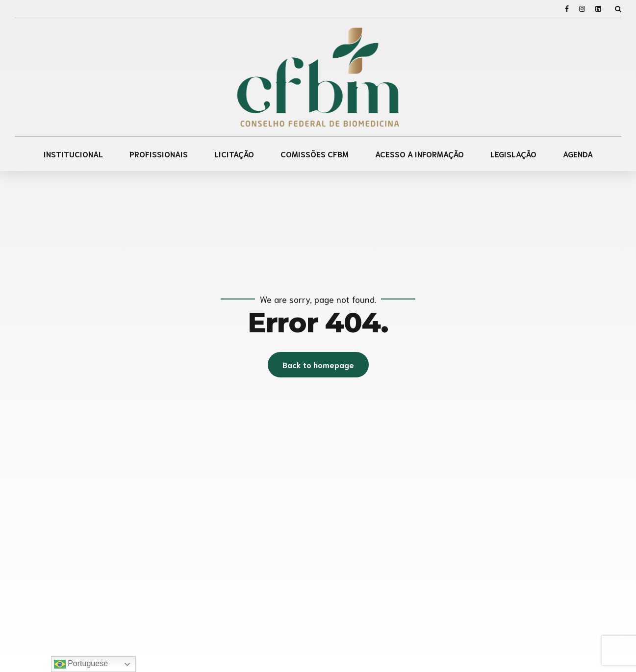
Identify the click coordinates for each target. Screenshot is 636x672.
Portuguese (81, 664)
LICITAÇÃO (234, 154)
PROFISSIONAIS (159, 154)
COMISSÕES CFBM (315, 154)
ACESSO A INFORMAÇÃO (420, 154)
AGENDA (578, 154)
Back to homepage (318, 364)
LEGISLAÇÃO (513, 154)
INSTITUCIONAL (73, 154)
